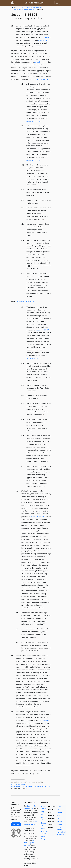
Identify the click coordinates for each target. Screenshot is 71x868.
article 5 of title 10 (41, 62)
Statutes (60, 812)
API (42, 820)
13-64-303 (45, 720)
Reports (44, 828)
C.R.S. (17, 7)
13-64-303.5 (42, 40)
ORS (62, 821)
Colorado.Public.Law (34, 3)
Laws (58, 818)
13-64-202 (47, 37)
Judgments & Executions (35, 7)
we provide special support (29, 843)
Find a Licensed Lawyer (30, 823)
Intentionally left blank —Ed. (25, 301)
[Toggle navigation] (57, 3)
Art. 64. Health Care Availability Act (25, 9)
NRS (58, 815)
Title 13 (23, 7)
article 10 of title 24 (41, 79)
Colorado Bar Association (30, 807)
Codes (59, 806)
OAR (58, 821)
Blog (42, 812)
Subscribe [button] (16, 824)
